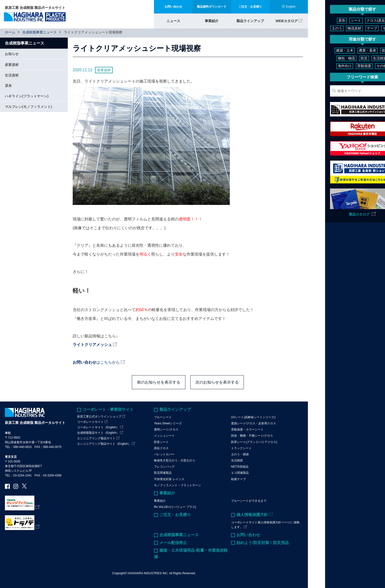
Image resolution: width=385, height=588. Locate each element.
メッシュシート (164, 436)
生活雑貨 (237, 460)
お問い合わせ (248, 535)
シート (332, 20)
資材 (369, 50)
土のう (373, 20)
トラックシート (241, 448)
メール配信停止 (173, 542)
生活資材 (12, 75)
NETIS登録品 (240, 467)
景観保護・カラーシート (247, 430)
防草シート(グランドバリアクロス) (254, 442)
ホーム (10, 32)
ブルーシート (163, 417)
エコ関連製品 (240, 473)
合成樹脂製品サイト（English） (98, 433)
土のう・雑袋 (240, 454)
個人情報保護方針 (252, 515)
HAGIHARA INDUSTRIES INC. (148, 573)
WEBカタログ (287, 20)
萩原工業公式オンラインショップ (99, 416)
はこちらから (96, 362)
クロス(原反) (353, 20)
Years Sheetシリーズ (168, 423)
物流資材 (331, 28)
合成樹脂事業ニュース (40, 32)
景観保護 (348, 66)
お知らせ (12, 54)
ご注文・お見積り (175, 515)
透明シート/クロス (166, 430)
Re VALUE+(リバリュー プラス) (175, 507)
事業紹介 (212, 20)
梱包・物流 (331, 58)
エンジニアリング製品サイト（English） (104, 444)
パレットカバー (164, 454)
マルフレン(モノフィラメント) (28, 107)
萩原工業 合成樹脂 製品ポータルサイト (35, 423)
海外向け (329, 66)
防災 (348, 58)
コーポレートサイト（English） (98, 427)
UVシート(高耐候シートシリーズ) (253, 417)
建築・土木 (329, 50)
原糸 (8, 86)
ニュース (173, 20)
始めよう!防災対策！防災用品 (263, 542)
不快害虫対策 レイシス (169, 479)
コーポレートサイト (90, 422)
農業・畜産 (352, 50)
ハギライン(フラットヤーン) (27, 96)
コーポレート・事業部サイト (108, 409)
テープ (348, 28)
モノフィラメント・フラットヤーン (178, 485)
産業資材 (12, 64)
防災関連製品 (163, 473)
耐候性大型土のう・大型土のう (175, 460)
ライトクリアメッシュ (92, 345)
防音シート (161, 442)
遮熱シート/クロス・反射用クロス (254, 423)
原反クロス (161, 448)
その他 (364, 28)
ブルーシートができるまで (249, 501)
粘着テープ (238, 479)
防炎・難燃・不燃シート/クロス (252, 436)
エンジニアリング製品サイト (96, 438)
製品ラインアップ (250, 20)
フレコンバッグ (164, 467)
